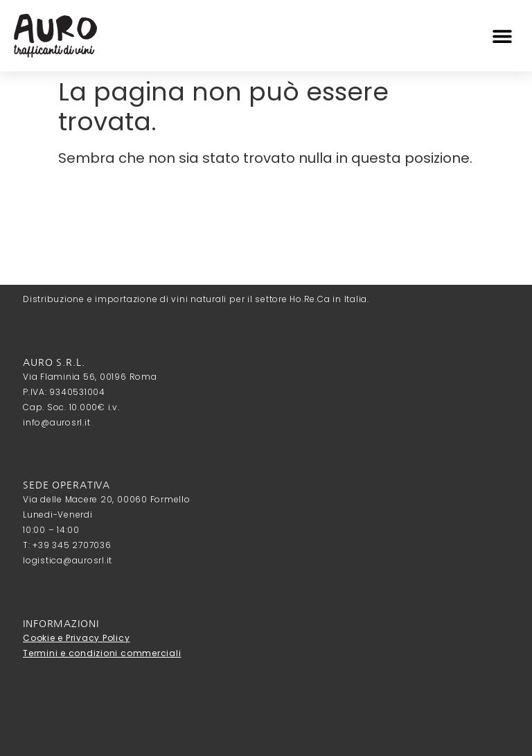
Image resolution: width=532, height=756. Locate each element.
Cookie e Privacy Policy (76, 638)
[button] (503, 36)
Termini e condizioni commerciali (102, 653)
